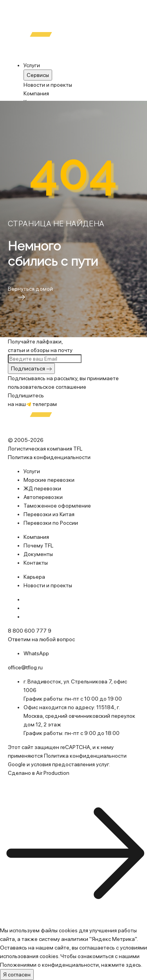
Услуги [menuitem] (32, 65)
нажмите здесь (121, 965)
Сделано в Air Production (39, 773)
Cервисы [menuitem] (38, 75)
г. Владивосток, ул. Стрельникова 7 (67, 681)
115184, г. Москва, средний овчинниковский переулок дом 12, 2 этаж (79, 716)
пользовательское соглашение (47, 387)
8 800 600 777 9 (30, 631)
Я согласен (17, 975)
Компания (36, 93)
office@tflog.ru (25, 667)
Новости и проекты (48, 85)
